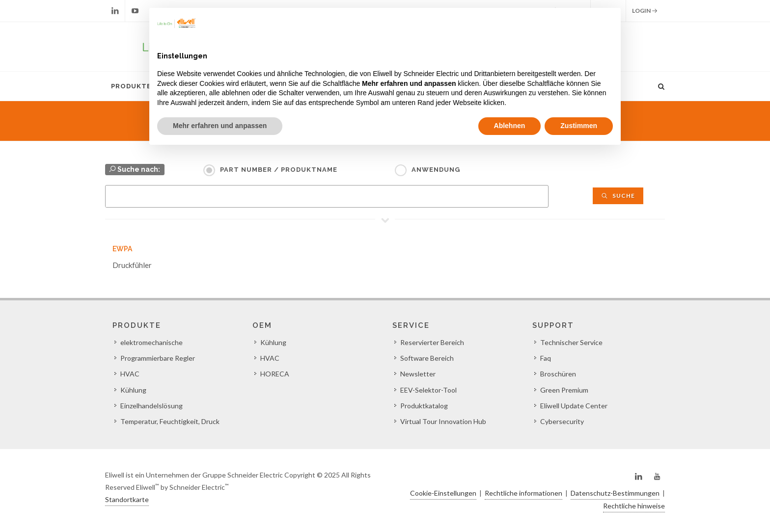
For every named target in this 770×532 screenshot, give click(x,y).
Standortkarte (127, 499)
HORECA (275, 374)
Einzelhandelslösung (151, 406)
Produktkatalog (424, 406)
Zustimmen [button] (579, 126)
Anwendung (436, 170)
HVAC (130, 374)
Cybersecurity (562, 421)
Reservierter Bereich (432, 342)
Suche (618, 196)
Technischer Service (571, 342)
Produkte (131, 86)
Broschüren (558, 374)
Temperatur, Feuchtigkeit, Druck (170, 421)
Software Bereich (427, 358)
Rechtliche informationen (523, 493)
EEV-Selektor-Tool (428, 390)
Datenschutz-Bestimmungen (615, 493)
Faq (546, 358)
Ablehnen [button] (510, 126)
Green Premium (564, 390)
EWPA (122, 249)
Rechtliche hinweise (634, 506)
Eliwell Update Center (574, 406)
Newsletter (418, 374)
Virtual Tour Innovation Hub (443, 421)
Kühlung (133, 390)
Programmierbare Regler (158, 358)
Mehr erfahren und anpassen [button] (220, 126)
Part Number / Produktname (279, 170)
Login (645, 11)
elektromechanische (151, 342)
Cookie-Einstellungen (443, 493)
